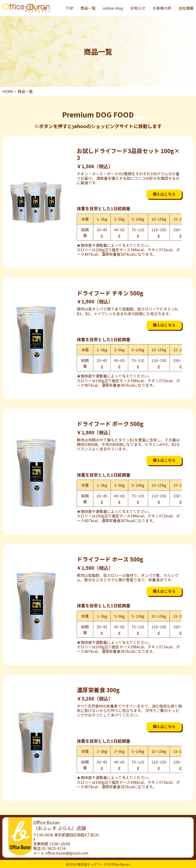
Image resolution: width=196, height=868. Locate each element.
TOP (70, 8)
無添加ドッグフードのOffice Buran (104, 864)
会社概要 (186, 8)
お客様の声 (162, 8)
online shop (113, 8)
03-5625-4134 (54, 848)
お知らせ (138, 8)
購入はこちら (164, 194)
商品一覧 (88, 8)
